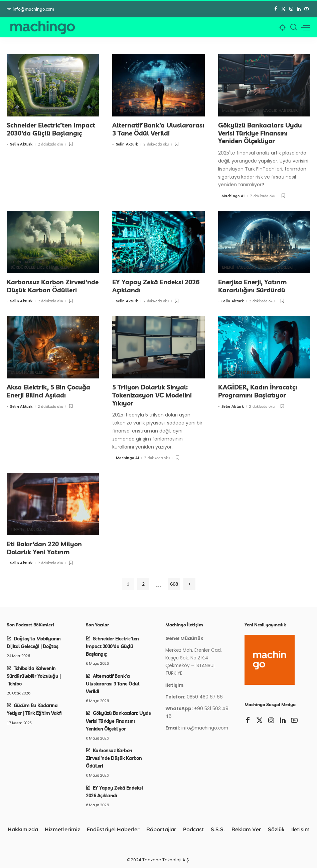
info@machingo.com (30, 9)
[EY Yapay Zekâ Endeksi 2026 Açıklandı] (158, 242)
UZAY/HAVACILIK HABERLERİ (273, 111)
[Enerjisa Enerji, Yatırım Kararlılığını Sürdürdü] (264, 242)
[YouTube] (306, 9)
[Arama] (294, 27)
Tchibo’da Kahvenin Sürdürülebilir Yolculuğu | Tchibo (34, 675)
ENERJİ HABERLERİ (239, 267)
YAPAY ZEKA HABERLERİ (138, 267)
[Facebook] (276, 9)
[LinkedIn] (299, 9)
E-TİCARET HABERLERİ (137, 111)
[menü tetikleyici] (306, 27)
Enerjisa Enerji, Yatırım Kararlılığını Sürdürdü (252, 286)
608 (174, 584)
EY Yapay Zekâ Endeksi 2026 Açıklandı (156, 286)
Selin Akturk (21, 144)
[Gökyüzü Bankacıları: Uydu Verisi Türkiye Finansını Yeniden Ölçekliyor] (264, 85)
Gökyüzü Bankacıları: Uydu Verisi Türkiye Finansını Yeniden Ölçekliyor (260, 133)
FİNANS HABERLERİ (176, 111)
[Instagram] (291, 9)
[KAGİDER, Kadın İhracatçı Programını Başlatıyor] (264, 347)
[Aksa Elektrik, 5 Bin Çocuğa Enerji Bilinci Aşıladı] (53, 347)
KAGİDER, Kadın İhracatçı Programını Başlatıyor (258, 391)
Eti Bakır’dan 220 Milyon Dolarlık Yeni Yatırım (44, 548)
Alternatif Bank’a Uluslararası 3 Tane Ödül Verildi (158, 129)
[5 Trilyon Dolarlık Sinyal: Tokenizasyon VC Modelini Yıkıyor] (158, 347)
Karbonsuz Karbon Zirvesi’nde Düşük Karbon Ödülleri (53, 286)
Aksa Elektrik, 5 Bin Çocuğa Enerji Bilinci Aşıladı (48, 391)
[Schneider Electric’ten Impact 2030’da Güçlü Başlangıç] (53, 85)
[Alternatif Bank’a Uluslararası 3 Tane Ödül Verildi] (158, 85)
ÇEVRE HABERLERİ (27, 262)
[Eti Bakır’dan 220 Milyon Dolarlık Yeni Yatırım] (53, 504)
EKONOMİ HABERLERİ (242, 372)
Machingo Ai (234, 111)
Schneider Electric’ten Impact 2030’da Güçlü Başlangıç (51, 129)
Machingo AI (233, 196)
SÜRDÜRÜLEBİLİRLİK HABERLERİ (40, 111)
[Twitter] (283, 9)
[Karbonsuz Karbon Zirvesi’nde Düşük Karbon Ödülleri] (53, 242)
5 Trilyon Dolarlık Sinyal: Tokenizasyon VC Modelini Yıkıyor (152, 395)
